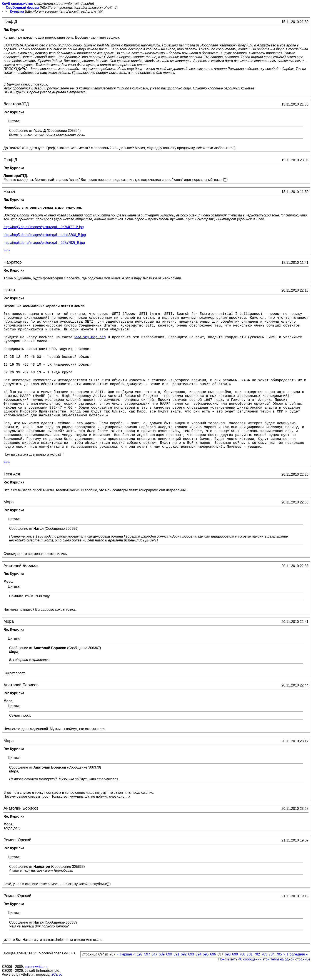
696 (213, 954)
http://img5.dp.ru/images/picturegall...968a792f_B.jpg (44, 243)
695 (206, 954)
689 (162, 954)
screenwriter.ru (36, 967)
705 (279, 954)
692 (184, 954)
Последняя (297, 954)
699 (235, 954)
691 (176, 954)
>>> (7, 250)
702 (257, 954)
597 (147, 954)
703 (264, 954)
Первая (124, 954)
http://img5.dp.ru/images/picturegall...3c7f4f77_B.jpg (44, 227)
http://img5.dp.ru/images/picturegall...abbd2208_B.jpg (45, 235)
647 (154, 954)
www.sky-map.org (90, 337)
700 (242, 954)
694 (198, 954)
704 (272, 954)
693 (191, 954)
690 (169, 954)
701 (250, 954)
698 (228, 954)
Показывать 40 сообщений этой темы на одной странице (264, 959)
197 (140, 954)
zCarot (57, 974)
